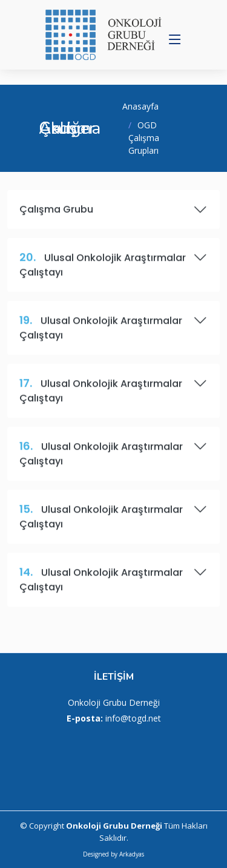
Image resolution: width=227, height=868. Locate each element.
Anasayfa (140, 106)
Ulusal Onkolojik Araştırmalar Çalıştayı (113, 269)
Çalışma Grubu (113, 214)
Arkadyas (132, 854)
